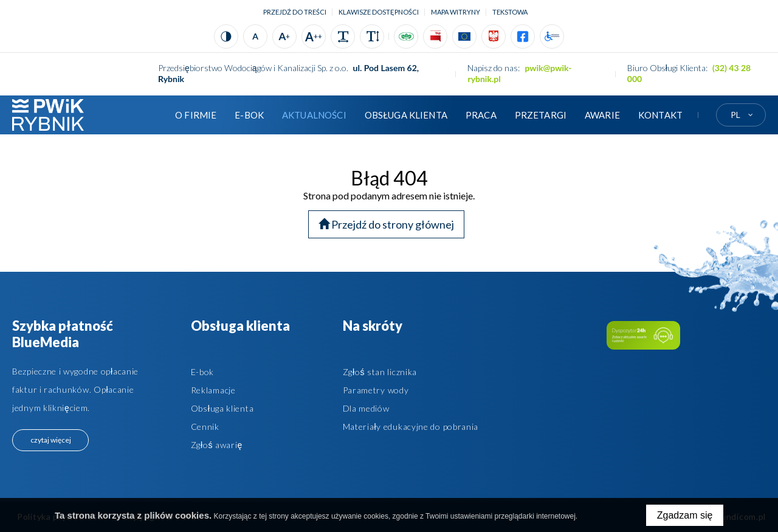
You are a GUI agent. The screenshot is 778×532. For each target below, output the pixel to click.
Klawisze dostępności (379, 12)
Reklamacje (213, 390)
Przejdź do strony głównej (386, 224)
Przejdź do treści (295, 12)
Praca (481, 115)
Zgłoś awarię (217, 445)
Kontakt (660, 115)
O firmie (196, 115)
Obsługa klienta (406, 115)
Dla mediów (366, 408)
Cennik (205, 427)
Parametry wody (376, 390)
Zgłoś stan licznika (380, 372)
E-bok (203, 372)
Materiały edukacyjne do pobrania (411, 427)
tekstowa (510, 12)
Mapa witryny (456, 12)
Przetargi (541, 115)
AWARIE (602, 115)
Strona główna (148, 115)
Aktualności (314, 115)
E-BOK (249, 115)
